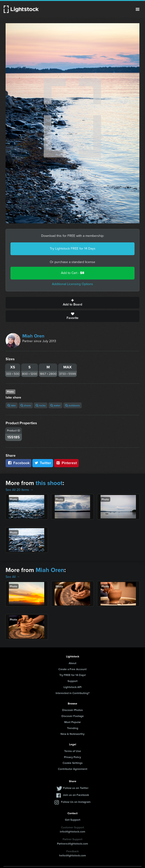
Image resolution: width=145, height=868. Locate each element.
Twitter (43, 463)
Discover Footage (73, 716)
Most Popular (72, 722)
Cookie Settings (73, 763)
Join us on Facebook (76, 795)
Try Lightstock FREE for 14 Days (73, 249)
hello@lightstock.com (72, 855)
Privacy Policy (72, 757)
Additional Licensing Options (72, 284)
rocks (41, 405)
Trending (73, 728)
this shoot (49, 483)
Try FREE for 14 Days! (73, 675)
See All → (13, 577)
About (72, 663)
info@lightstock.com (72, 831)
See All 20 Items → (19, 490)
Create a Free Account (72, 669)
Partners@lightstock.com (72, 844)
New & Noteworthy (72, 734)
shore (26, 405)
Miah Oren (33, 336)
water (55, 405)
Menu (138, 9)
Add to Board (72, 303)
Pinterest (66, 463)
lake (12, 405)
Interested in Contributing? (73, 693)
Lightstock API (72, 687)
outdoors (72, 405)
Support (72, 681)
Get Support (73, 820)
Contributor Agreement (73, 769)
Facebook (19, 463)
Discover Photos (72, 710)
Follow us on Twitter (76, 788)
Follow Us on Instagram (76, 802)
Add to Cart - (73, 273)
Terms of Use (73, 751)
